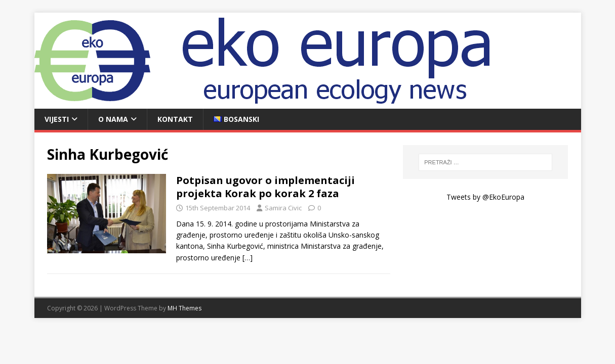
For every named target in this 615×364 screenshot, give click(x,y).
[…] (248, 258)
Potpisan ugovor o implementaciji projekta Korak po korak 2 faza (265, 187)
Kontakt (175, 119)
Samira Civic (283, 208)
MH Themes (184, 308)
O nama (113, 119)
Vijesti (57, 119)
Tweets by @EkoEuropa (485, 197)
